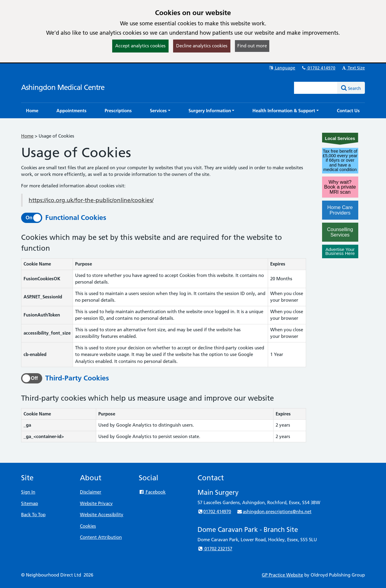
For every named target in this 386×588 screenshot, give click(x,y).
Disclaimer (91, 492)
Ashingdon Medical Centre (63, 87)
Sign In (28, 492)
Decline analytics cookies (202, 46)
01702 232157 (215, 549)
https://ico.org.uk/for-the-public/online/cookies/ (91, 200)
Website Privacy (96, 503)
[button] (160, 111)
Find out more (252, 46)
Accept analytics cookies (140, 46)
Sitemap (30, 503)
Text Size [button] (353, 68)
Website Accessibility (102, 515)
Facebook (152, 492)
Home (27, 136)
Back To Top (33, 515)
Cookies (88, 526)
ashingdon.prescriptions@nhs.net (274, 512)
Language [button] (282, 68)
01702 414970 (318, 68)
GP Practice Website (282, 575)
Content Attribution (101, 537)
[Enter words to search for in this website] (316, 88)
